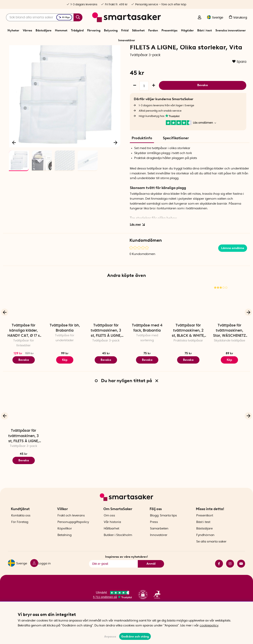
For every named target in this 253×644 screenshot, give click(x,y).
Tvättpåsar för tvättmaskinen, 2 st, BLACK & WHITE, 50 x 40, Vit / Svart (188, 354)
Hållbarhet (111, 540)
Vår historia (112, 534)
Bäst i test (205, 30)
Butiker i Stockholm (118, 547)
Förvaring (94, 30)
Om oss (109, 527)
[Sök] (44, 17)
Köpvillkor (65, 540)
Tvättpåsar (107, 50)
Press (154, 534)
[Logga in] (199, 18)
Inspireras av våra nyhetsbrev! (126, 569)
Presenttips (169, 30)
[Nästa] (115, 165)
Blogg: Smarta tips (163, 527)
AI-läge (64, 17)
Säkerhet (138, 30)
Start (61, 50)
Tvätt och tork (90, 50)
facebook (219, 575)
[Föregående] (14, 165)
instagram (230, 575)
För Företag (20, 534)
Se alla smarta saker (211, 553)
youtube (241, 575)
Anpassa (110, 636)
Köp (65, 383)
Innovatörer (127, 40)
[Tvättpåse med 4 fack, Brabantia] (147, 326)
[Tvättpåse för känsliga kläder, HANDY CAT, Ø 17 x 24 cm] (24, 326)
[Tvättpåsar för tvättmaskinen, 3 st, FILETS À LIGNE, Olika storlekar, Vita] (106, 326)
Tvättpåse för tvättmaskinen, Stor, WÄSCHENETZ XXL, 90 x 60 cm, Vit (229, 354)
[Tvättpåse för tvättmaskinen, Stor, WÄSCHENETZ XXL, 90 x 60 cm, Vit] (229, 326)
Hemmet (61, 30)
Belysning (111, 30)
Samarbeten (159, 540)
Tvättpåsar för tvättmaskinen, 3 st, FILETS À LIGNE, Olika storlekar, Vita (106, 354)
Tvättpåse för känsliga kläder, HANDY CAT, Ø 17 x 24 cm (24, 354)
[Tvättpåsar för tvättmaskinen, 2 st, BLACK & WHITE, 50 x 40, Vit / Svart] (188, 326)
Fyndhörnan (205, 547)
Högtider (187, 30)
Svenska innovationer (231, 30)
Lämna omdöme (233, 272)
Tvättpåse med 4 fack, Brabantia (147, 352)
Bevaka (202, 108)
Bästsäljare (43, 30)
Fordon (153, 30)
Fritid (125, 30)
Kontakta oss (21, 527)
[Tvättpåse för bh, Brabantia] (65, 326)
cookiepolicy (209, 626)
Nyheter (13, 30)
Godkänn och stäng (135, 636)
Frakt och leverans (71, 527)
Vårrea (27, 30)
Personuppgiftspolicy (73, 534)
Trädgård (77, 30)
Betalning (65, 547)
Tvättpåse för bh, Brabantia (65, 352)
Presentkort (205, 527)
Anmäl (151, 575)
